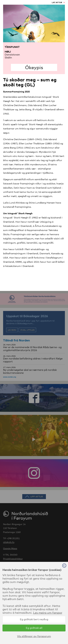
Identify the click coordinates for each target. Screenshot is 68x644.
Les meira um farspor (48, 613)
